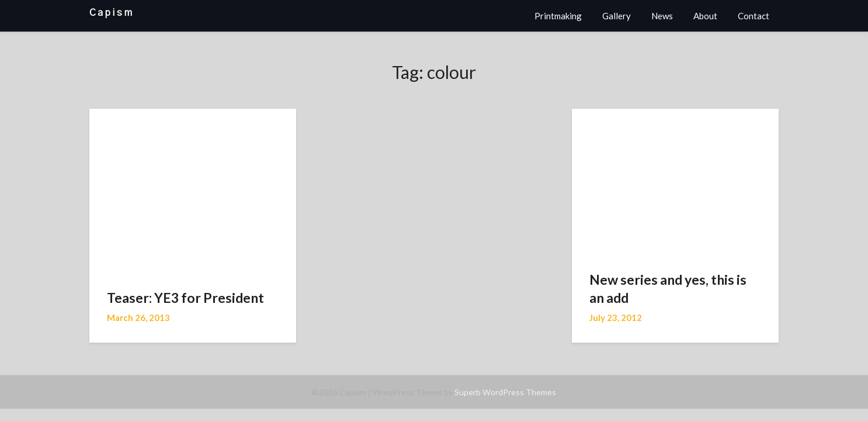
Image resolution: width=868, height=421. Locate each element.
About (705, 16)
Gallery (617, 16)
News (662, 16)
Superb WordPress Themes (505, 392)
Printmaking (558, 16)
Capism (112, 13)
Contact (754, 16)
